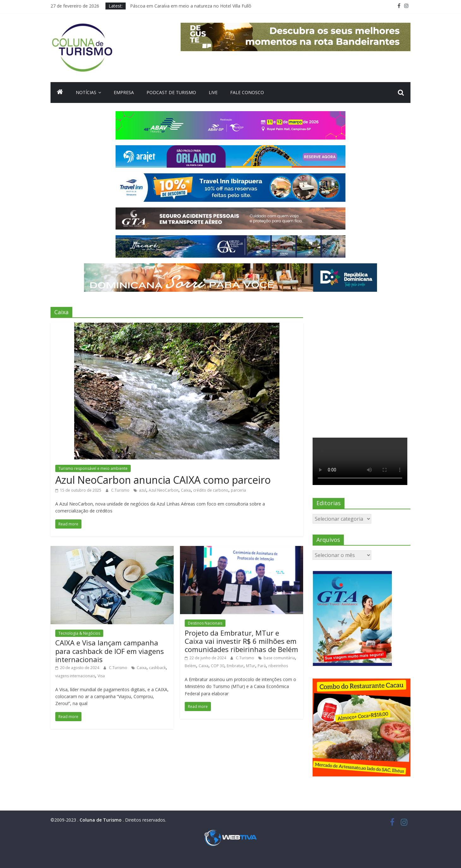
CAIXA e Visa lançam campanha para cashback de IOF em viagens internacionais (110, 651)
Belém (190, 666)
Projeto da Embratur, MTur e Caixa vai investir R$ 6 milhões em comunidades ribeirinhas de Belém (241, 641)
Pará (262, 666)
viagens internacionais (75, 676)
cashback (157, 668)
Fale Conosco (247, 92)
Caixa (186, 490)
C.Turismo (121, 490)
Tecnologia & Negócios (79, 633)
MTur (251, 666)
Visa (101, 676)
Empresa (124, 92)
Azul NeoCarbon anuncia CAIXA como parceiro (163, 480)
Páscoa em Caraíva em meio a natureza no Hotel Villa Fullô (191, 6)
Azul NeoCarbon (164, 490)
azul (143, 490)
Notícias (86, 92)
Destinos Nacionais (205, 623)
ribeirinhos (278, 666)
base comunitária (279, 658)
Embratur (235, 666)
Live (213, 92)
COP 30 (218, 666)
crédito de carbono (211, 490)
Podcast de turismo (171, 92)
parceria (238, 490)
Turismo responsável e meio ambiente (93, 468)
